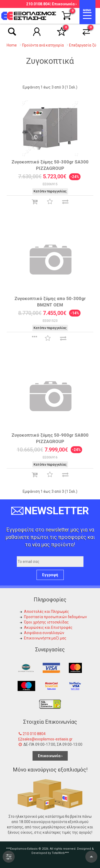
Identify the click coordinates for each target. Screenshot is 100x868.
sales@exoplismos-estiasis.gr (48, 739)
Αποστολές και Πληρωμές (47, 612)
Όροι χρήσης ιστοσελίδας (46, 622)
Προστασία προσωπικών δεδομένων (55, 617)
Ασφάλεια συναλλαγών (44, 633)
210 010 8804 (34, 734)
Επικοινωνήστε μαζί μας (45, 638)
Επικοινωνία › (64, 4)
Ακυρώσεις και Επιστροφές (48, 627)
